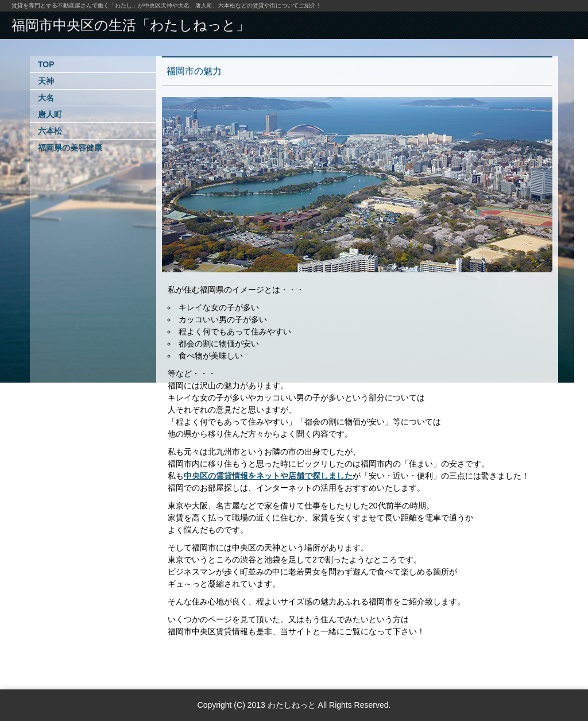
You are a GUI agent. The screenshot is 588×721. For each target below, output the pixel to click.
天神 (46, 81)
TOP (46, 64)
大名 (46, 98)
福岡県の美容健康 (70, 148)
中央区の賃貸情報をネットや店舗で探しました (268, 476)
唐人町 (50, 114)
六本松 (50, 131)
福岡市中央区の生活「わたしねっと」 (131, 25)
